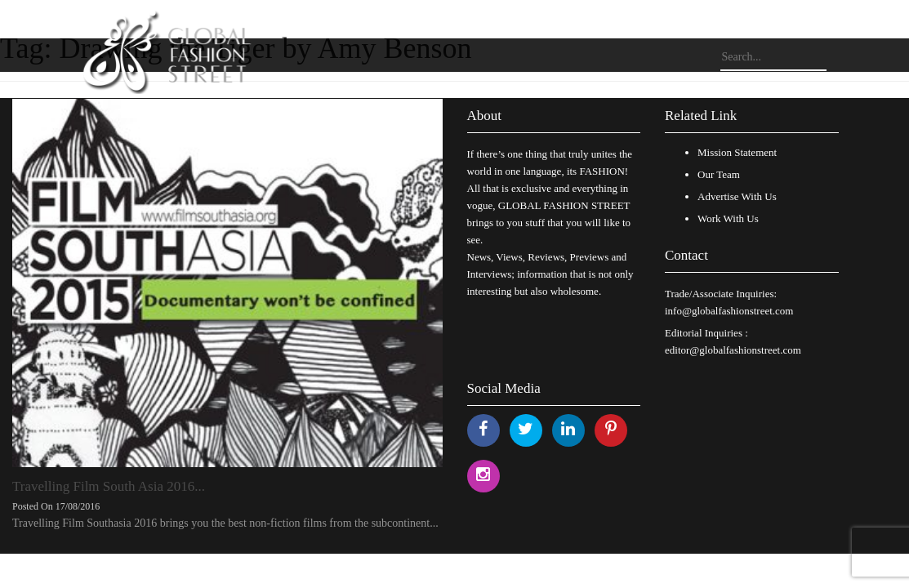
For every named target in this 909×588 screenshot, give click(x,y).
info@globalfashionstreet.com (729, 311)
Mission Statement (737, 152)
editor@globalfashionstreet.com (733, 350)
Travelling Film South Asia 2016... (109, 486)
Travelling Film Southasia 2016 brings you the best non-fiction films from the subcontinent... (225, 523)
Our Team (719, 174)
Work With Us (728, 218)
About (485, 116)
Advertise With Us (737, 196)
